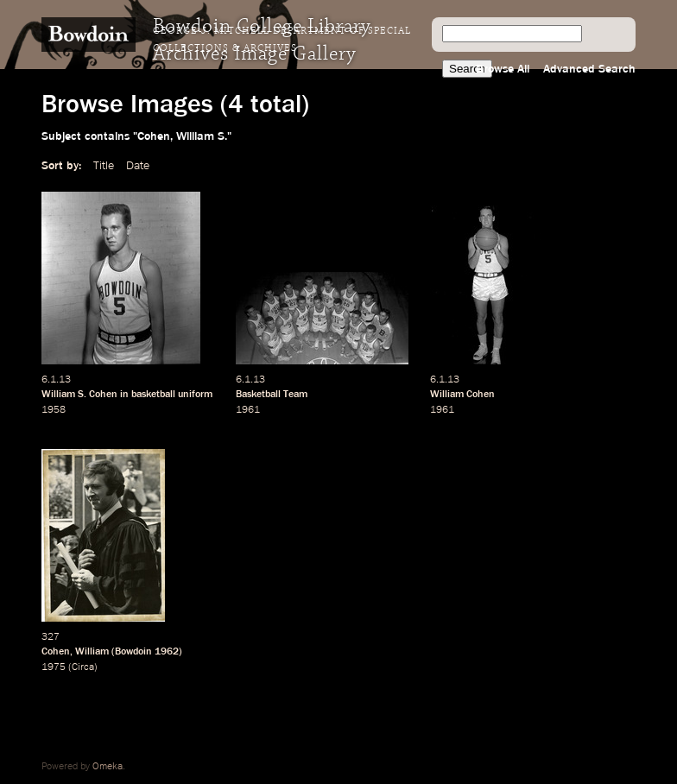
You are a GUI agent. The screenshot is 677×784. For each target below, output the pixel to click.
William (92, 652)
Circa (83, 667)
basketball (153, 395)
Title (104, 166)
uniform (195, 395)
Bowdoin (133, 652)
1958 (54, 410)
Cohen (56, 652)
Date (138, 166)
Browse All (503, 69)
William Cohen (462, 395)
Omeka (108, 767)
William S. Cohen (79, 395)
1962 (167, 652)
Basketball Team (272, 395)
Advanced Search (589, 69)
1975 (54, 667)
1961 (248, 410)
